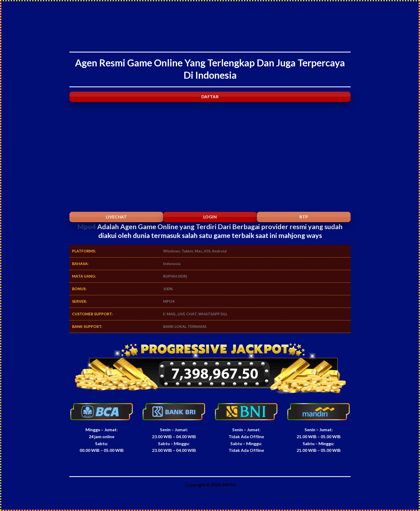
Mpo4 (87, 226)
